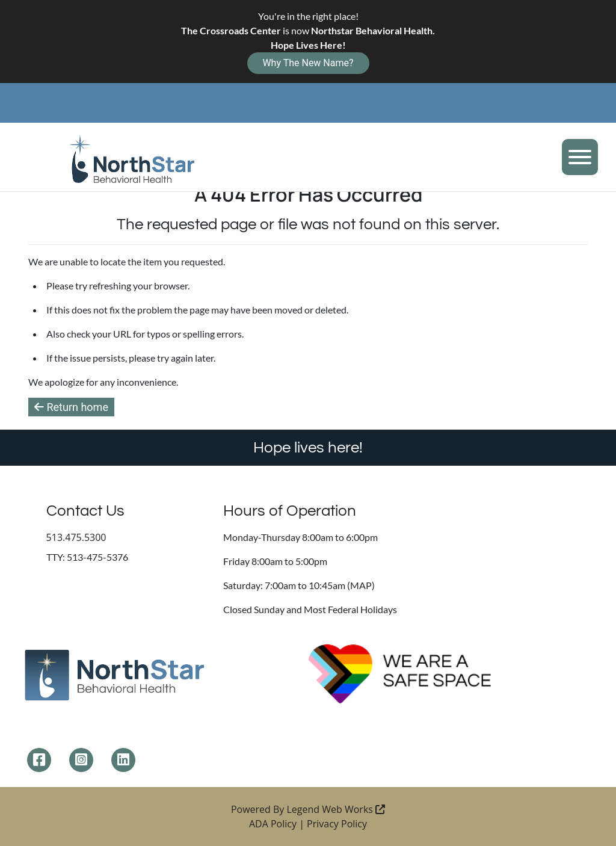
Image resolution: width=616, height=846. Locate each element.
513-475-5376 (97, 557)
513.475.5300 (76, 537)
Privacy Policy (337, 824)
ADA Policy (273, 824)
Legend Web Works (336, 809)
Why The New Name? (308, 63)
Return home (71, 407)
